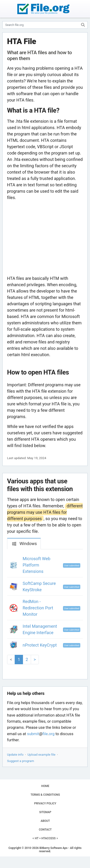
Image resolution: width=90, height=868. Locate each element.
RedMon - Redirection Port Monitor (38, 608)
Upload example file (41, 754)
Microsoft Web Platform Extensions (37, 565)
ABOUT (45, 821)
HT (37, 838)
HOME (45, 786)
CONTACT (45, 830)
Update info (15, 754)
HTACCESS (49, 838)
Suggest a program (21, 761)
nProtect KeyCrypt (40, 645)
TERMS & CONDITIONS (45, 795)
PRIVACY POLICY (45, 803)
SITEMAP (45, 812)
